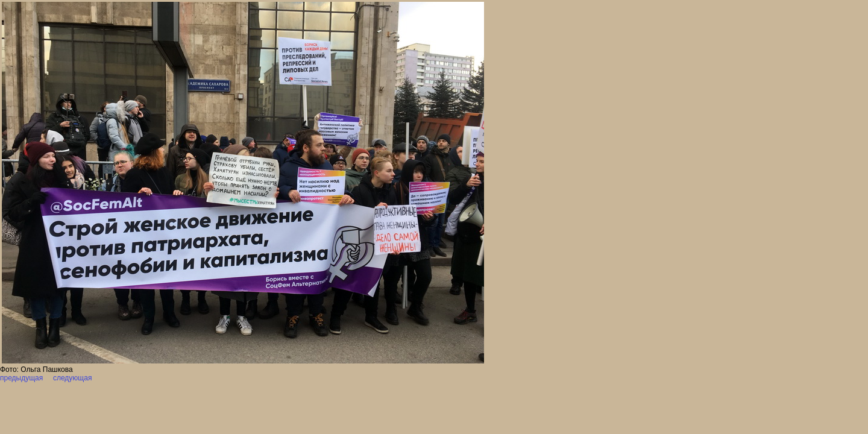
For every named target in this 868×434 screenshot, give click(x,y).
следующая (72, 378)
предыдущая (21, 378)
